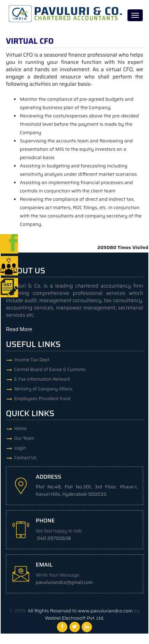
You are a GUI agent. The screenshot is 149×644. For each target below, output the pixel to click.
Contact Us (25, 458)
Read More (19, 329)
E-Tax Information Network (42, 379)
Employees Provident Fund (42, 399)
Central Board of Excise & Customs (50, 369)
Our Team (24, 438)
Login (20, 448)
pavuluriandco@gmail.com (64, 582)
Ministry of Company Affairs (43, 389)
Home (20, 428)
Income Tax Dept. (32, 360)
